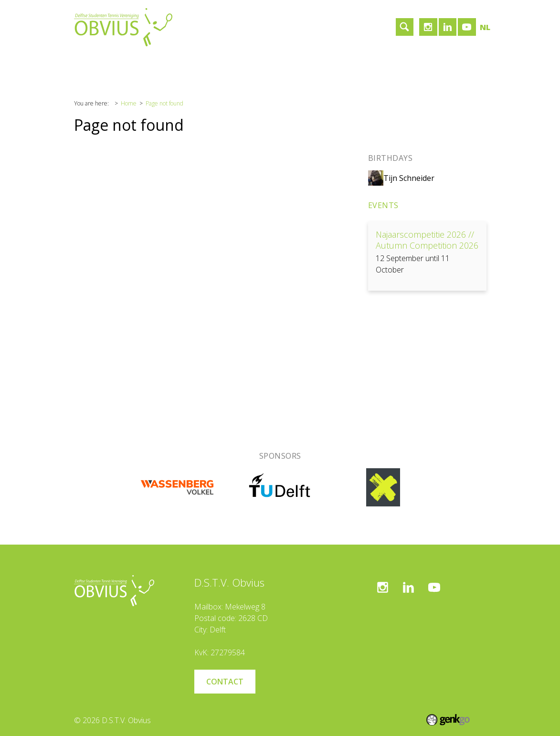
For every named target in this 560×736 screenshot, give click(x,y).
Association (138, 64)
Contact (272, 64)
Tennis (184, 64)
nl (485, 27)
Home (92, 64)
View (427, 256)
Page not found (164, 103)
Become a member (333, 64)
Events (383, 205)
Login (390, 64)
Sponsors (227, 64)
